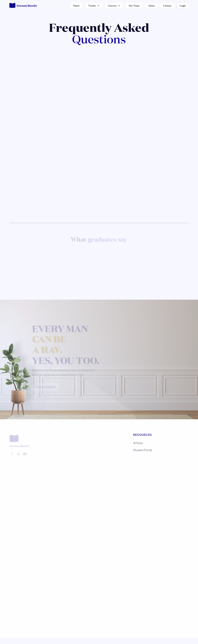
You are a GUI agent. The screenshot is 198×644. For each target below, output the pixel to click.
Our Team (134, 5)
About (152, 5)
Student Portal (142, 451)
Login (183, 5)
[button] (94, 5)
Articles (138, 444)
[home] (23, 5)
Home (76, 5)
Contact (167, 5)
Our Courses (46, 388)
